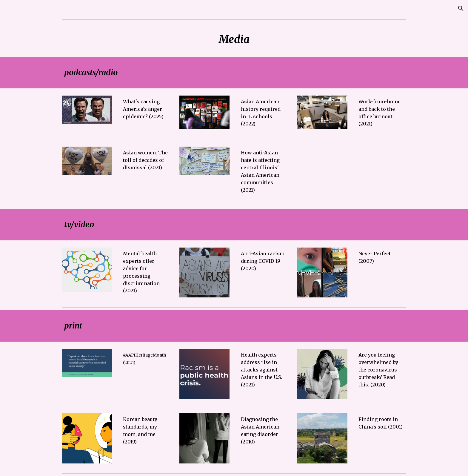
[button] (461, 8)
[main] (234, 39)
